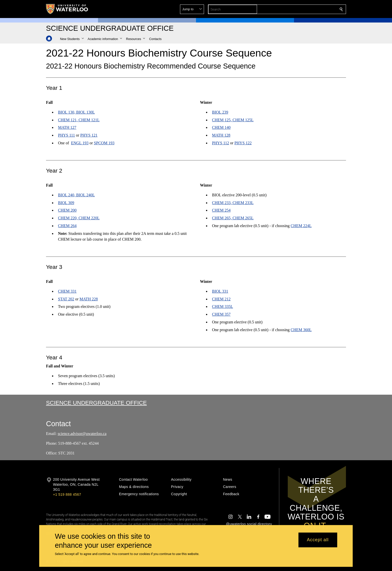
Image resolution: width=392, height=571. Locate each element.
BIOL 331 (220, 291)
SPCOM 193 (104, 143)
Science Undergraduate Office (96, 403)
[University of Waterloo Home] (67, 9)
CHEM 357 (221, 314)
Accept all (318, 540)
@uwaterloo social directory (249, 524)
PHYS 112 (220, 143)
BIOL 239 (220, 112)
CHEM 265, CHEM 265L (233, 218)
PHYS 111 (66, 135)
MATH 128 (221, 135)
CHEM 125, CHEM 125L (233, 120)
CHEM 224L (301, 226)
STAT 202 (66, 299)
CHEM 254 (221, 210)
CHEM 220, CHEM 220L (79, 218)
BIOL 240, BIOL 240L (76, 195)
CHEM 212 (221, 299)
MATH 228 (89, 299)
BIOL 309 (66, 203)
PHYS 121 (89, 135)
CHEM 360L (301, 330)
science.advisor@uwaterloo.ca (82, 434)
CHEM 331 (67, 291)
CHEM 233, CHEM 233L (233, 203)
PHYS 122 (243, 143)
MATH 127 (67, 128)
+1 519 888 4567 (67, 494)
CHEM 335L (222, 307)
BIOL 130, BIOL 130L (76, 112)
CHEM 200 (67, 210)
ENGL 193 (80, 143)
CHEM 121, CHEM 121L (79, 120)
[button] (305, 9)
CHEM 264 (67, 226)
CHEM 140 (221, 128)
